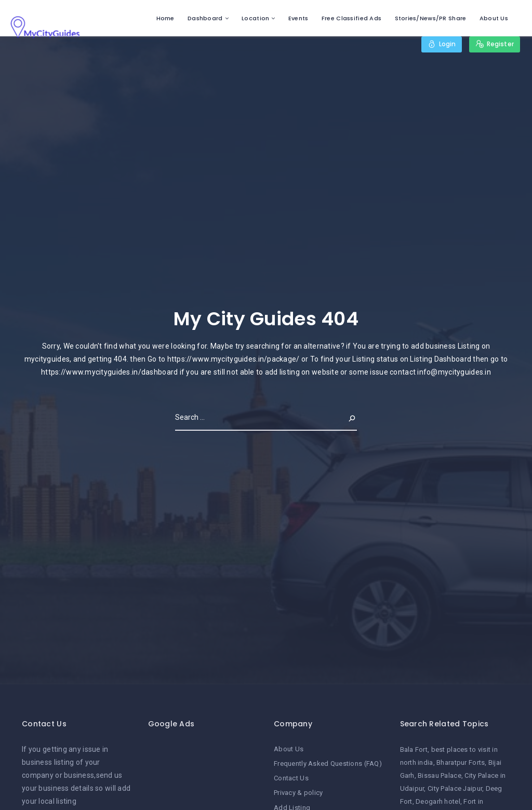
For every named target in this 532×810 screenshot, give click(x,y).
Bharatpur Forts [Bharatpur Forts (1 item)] (461, 762)
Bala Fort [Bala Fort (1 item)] (414, 749)
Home (165, 18)
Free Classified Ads (351, 18)
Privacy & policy (298, 793)
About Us (494, 18)
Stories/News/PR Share (431, 18)
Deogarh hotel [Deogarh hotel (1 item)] (438, 801)
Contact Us (291, 778)
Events (298, 18)
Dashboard (205, 18)
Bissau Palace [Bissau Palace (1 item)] (440, 775)
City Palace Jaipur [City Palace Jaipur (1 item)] (455, 788)
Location (255, 18)
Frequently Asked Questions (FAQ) (328, 763)
